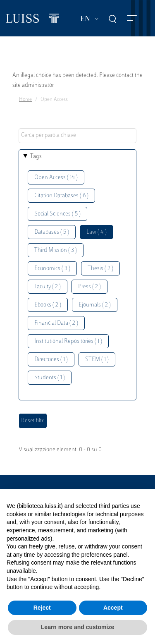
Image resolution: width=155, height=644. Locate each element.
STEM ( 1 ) (97, 360)
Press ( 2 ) (89, 287)
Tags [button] (36, 157)
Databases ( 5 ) (52, 232)
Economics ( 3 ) (52, 269)
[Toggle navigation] (132, 18)
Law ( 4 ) (97, 232)
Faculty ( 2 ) (48, 287)
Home (25, 100)
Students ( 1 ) (50, 378)
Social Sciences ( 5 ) (57, 214)
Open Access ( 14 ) (56, 178)
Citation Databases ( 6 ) (61, 196)
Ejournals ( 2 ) (95, 305)
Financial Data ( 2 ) (56, 323)
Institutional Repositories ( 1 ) (68, 341)
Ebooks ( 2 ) (48, 305)
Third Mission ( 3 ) (56, 250)
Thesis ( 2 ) (100, 269)
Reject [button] (42, 608)
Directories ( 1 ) (51, 360)
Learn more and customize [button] (77, 627)
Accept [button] (113, 608)
